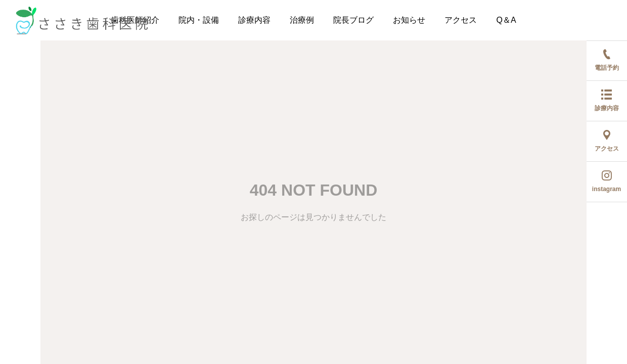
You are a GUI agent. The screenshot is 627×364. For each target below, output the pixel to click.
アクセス (461, 20)
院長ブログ (353, 20)
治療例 (302, 20)
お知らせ (409, 20)
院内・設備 (199, 20)
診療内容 (254, 20)
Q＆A (506, 20)
